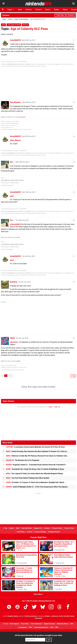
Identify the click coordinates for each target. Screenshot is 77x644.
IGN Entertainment (31, 616)
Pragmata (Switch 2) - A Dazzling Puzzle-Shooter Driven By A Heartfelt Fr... (36, 465)
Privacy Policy (57, 528)
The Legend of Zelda (14, 25)
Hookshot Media (13, 616)
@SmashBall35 (15, 224)
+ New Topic (60, 15)
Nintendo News (63, 624)
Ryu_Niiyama (15, 102)
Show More (39, 594)
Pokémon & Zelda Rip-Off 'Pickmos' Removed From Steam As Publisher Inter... (37, 456)
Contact (47, 528)
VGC (31, 627)
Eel (11, 162)
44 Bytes (47, 616)
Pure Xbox (25, 624)
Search (71, 15)
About (11, 528)
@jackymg (14, 342)
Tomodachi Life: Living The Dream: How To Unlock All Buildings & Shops (35, 469)
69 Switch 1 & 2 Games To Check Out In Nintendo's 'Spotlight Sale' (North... (36, 482)
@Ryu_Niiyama (15, 140)
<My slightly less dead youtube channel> (12, 180)
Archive (30, 532)
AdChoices (55, 616)
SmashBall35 (15, 40)
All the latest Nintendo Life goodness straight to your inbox (38, 635)
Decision (25, 25)
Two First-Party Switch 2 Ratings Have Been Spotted (28, 478)
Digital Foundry (50, 624)
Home (4, 19)
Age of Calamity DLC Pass (29, 29)
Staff (18, 528)
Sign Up (57, 407)
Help (3, 25)
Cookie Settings (40, 532)
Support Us (38, 528)
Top (5, 528)
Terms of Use (69, 528)
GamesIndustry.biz (41, 627)
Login (50, 407)
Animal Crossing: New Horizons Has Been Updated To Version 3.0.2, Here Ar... (37, 451)
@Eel (12, 196)
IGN (72, 624)
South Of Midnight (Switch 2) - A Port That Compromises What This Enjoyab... (37, 487)
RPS (57, 627)
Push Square (14, 624)
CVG (52, 627)
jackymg (13, 282)
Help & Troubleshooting (21, 19)
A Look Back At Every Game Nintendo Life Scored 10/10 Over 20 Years (35, 447)
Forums (6, 15)
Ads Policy (21, 532)
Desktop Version (54, 532)
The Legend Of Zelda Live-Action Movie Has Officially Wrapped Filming (34, 474)
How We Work (27, 528)
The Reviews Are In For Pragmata (23, 460)
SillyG (12, 338)
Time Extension (36, 624)
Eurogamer (23, 627)
